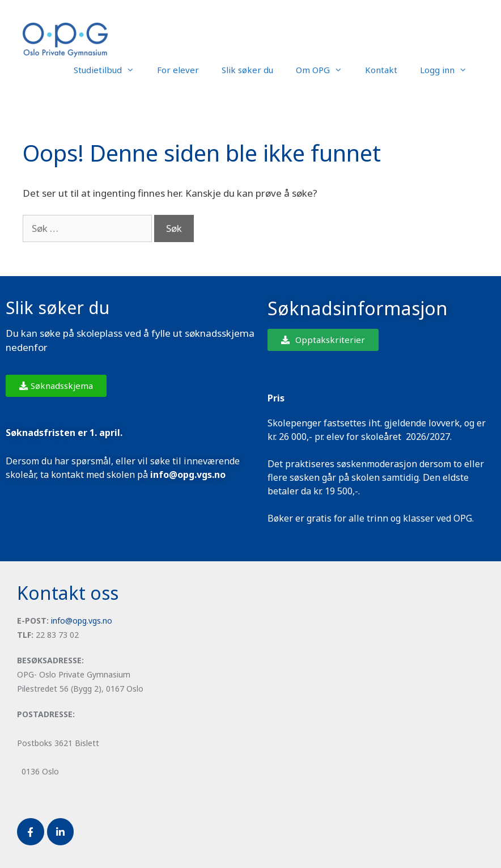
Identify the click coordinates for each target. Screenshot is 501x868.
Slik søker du (247, 70)
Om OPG (325, 70)
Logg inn (449, 70)
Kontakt (381, 70)
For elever (178, 70)
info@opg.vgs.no (82, 621)
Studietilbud (110, 70)
